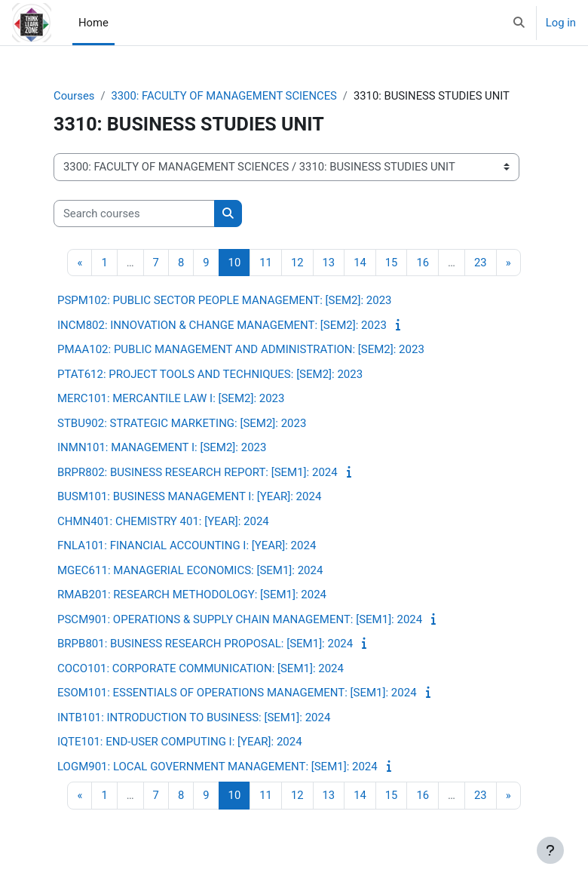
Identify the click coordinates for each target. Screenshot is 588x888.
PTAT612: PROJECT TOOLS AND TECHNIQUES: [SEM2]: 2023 (210, 374)
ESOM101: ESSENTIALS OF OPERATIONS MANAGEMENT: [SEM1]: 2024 (237, 693)
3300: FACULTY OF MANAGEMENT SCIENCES (224, 96)
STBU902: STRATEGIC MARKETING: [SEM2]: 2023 (182, 423)
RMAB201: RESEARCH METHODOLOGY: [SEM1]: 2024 (192, 595)
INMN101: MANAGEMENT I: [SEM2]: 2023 (162, 447)
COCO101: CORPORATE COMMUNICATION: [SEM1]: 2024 (201, 668)
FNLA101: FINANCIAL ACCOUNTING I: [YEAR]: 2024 (187, 545)
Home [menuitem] (93, 23)
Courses (74, 96)
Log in (561, 23)
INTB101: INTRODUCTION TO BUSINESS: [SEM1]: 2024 (194, 717)
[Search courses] (134, 214)
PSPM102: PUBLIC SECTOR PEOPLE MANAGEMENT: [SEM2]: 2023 (225, 300)
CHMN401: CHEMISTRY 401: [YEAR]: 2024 (163, 521)
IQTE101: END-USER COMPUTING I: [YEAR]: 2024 (180, 742)
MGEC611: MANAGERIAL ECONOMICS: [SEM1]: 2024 (190, 570)
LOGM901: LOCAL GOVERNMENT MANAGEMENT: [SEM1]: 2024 (217, 767)
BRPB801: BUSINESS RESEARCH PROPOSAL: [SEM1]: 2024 (205, 644)
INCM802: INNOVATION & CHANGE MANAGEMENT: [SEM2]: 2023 (222, 325)
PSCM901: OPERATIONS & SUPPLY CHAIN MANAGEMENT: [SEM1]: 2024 (240, 619)
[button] (519, 23)
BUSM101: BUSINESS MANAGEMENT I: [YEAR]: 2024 (189, 496)
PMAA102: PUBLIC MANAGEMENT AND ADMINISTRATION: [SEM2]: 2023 (241, 349)
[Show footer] (550, 850)
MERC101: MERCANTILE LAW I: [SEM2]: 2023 (171, 398)
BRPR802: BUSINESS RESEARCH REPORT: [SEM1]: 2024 (198, 472)
